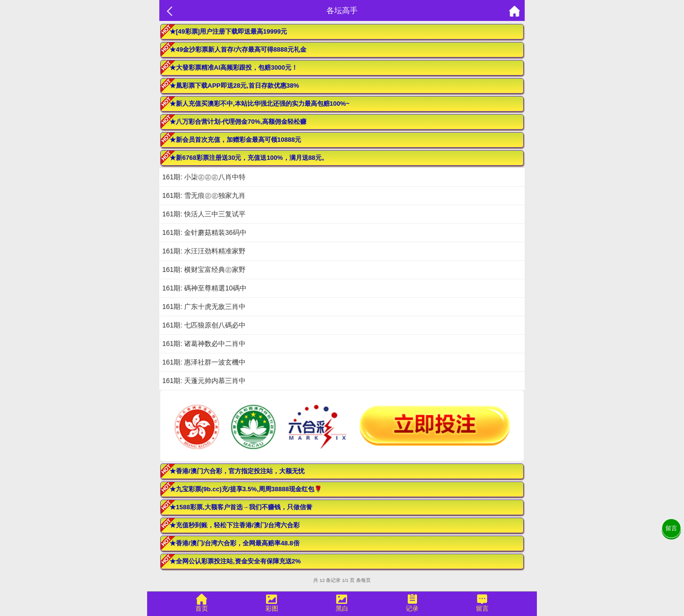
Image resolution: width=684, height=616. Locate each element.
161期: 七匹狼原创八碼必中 (204, 325)
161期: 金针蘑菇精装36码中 (204, 232)
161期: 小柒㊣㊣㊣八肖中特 (204, 177)
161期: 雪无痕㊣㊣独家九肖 (204, 195)
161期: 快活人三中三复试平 (204, 214)
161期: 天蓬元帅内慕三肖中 (204, 381)
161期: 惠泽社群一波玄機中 (204, 362)
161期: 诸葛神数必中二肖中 (204, 344)
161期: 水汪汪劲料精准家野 (204, 251)
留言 (671, 528)
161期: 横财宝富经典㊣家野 (204, 269)
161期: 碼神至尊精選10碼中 (204, 288)
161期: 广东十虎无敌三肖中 (204, 307)
